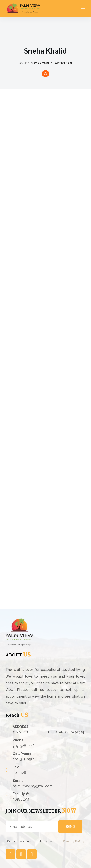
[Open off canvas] (83, 8)
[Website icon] (45, 74)
